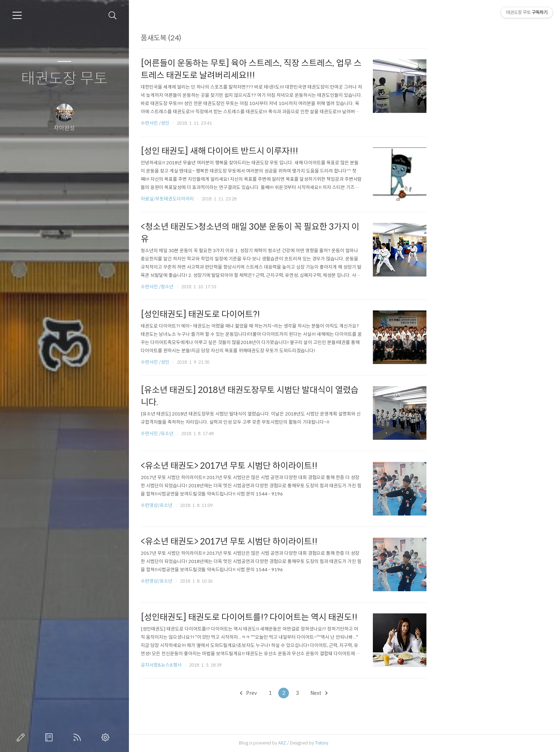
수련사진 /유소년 (218, 434)
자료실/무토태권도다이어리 (228, 199)
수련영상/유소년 (218, 505)
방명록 (50, 737)
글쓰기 (22, 737)
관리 (107, 737)
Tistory (382, 743)
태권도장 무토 (64, 79)
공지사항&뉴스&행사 (222, 665)
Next (380, 693)
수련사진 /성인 (216, 123)
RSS (79, 737)
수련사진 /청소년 (218, 287)
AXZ (343, 743)
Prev (309, 693)
